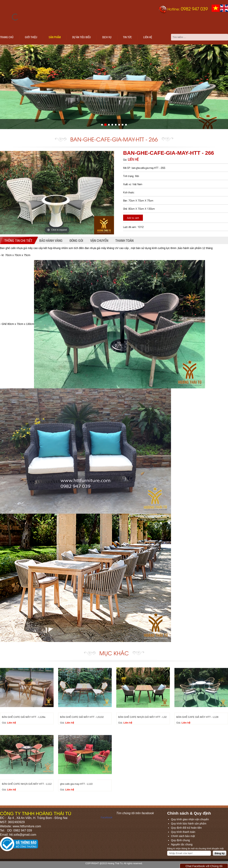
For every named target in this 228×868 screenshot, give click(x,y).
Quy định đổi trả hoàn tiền (186, 828)
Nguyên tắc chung (182, 844)
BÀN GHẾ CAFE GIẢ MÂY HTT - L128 (197, 717)
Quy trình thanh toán (183, 832)
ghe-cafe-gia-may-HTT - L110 (76, 784)
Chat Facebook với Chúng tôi (204, 866)
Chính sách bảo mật (183, 836)
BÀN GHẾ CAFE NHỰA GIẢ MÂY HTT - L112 (27, 784)
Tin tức (127, 37)
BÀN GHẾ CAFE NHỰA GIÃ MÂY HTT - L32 (142, 717)
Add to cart (133, 218)
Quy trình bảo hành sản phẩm (189, 824)
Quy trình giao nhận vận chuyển (190, 819)
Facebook (106, 817)
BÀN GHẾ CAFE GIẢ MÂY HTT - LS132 (82, 717)
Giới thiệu (31, 37)
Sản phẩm (55, 37)
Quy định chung (180, 840)
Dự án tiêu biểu (82, 37)
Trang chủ (7, 37)
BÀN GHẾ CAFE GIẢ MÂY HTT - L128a (24, 717)
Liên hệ (148, 37)
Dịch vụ (107, 37)
